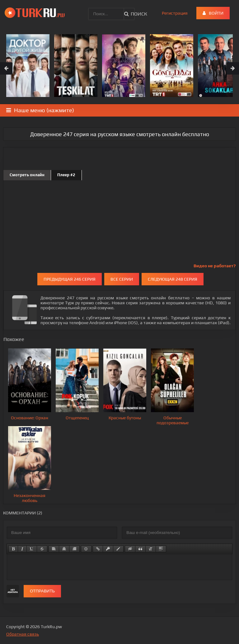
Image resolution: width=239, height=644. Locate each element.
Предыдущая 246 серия (70, 279)
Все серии (122, 279)
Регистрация (175, 13)
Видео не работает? (215, 266)
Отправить (42, 591)
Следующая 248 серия (173, 279)
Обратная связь (23, 634)
